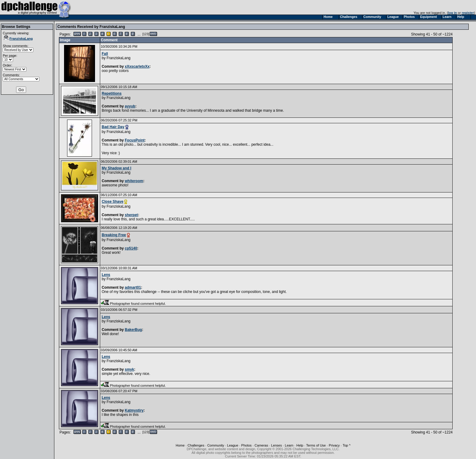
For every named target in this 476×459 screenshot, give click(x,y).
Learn (289, 445)
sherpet (131, 215)
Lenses (276, 445)
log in (452, 13)
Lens (106, 275)
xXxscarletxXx (137, 66)
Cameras (262, 445)
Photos (246, 445)
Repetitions (112, 93)
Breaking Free (114, 235)
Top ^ (347, 445)
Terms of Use (316, 445)
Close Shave (112, 202)
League (233, 445)
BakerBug (133, 330)
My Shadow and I (116, 168)
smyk (129, 369)
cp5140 (131, 248)
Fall (105, 54)
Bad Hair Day (113, 127)
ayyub (130, 106)
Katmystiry (134, 410)
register (468, 13)
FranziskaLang (18, 39)
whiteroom (134, 181)
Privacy (334, 445)
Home (180, 445)
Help (300, 445)
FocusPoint (135, 140)
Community (216, 445)
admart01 (133, 287)
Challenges (196, 445)
